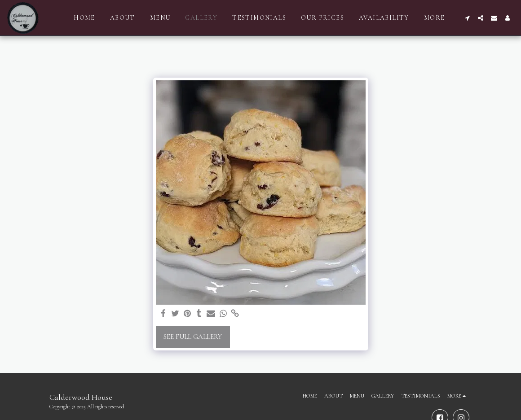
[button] (467, 18)
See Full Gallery (193, 337)
